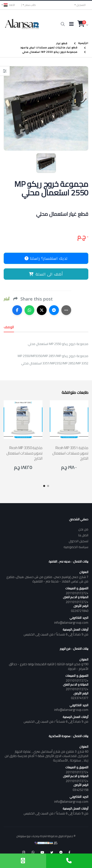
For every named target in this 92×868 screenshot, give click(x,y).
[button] (63, 24)
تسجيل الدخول (79, 541)
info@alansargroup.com (71, 622)
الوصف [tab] (9, 327)
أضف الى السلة (46, 274)
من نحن (83, 529)
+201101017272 (77, 593)
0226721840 (80, 611)
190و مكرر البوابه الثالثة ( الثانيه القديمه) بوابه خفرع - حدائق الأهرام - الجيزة (49, 666)
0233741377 (80, 698)
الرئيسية (83, 43)
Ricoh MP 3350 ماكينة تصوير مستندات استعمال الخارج (24, 453)
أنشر (7, 299)
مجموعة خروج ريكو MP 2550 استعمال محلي (50, 52)
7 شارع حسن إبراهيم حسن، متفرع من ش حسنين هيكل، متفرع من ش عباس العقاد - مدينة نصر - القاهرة (47, 579)
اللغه (9, 5)
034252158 (80, 790)
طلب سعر (30, 5)
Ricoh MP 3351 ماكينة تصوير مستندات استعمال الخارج (70, 453)
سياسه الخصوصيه (76, 547)
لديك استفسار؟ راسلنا (46, 258)
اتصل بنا (83, 535)
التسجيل (81, 5)
